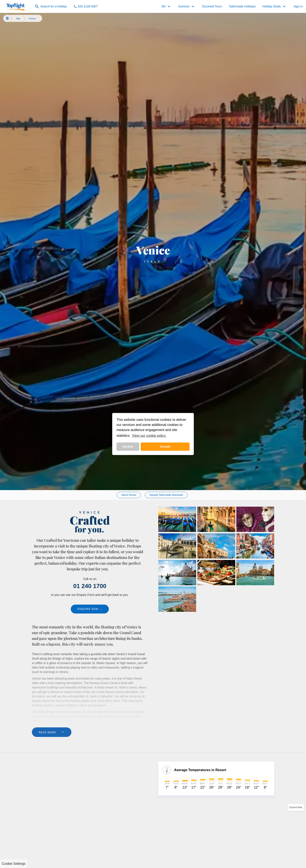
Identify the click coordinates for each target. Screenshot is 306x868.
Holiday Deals (275, 7)
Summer (187, 7)
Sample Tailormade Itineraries (166, 495)
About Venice (129, 495)
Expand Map (296, 807)
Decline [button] (128, 447)
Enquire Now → (90, 609)
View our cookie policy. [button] (149, 436)
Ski (166, 7)
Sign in (298, 6)
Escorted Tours (212, 6)
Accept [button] (165, 447)
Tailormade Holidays (242, 6)
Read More (52, 732)
